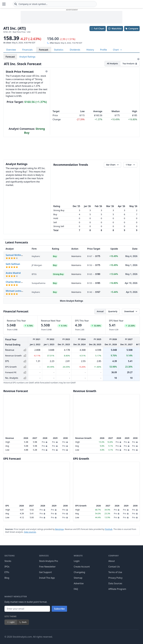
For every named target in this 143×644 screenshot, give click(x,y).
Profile (103, 50)
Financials (27, 50)
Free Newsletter (47, 567)
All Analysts (112, 63)
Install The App (47, 578)
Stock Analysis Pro (49, 561)
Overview (11, 50)
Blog (7, 578)
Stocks (8, 561)
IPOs (7, 567)
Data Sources (115, 583)
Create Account (82, 567)
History (90, 50)
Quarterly (113, 311)
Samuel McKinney (15, 255)
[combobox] (71, 4)
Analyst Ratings (27, 57)
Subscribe (59, 609)
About (112, 561)
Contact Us (114, 567)
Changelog (79, 572)
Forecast (44, 50)
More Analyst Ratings (71, 301)
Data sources (30, 532)
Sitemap (78, 578)
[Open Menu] (4, 4)
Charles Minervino (16, 282)
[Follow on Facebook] (86, 637)
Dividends (75, 50)
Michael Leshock (15, 291)
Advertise (79, 583)
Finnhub (109, 529)
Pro (44, 442)
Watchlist (115, 29)
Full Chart (97, 29)
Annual (100, 311)
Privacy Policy (115, 578)
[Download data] (131, 311)
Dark (23, 622)
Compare (132, 29)
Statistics (59, 50)
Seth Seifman (13, 264)
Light (11, 622)
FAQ (76, 589)
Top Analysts (130, 63)
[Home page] (17, 4)
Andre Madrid (13, 273)
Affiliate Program (117, 589)
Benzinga (59, 529)
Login (77, 561)
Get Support (45, 572)
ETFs (7, 572)
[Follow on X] (94, 637)
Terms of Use (115, 572)
